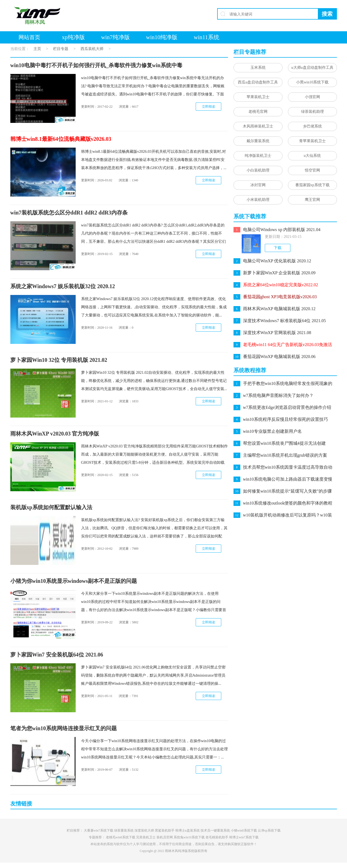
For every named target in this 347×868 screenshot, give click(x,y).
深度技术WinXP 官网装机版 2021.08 (277, 333)
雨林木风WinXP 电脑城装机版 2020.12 (279, 309)
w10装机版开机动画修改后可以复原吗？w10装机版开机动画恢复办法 (288, 516)
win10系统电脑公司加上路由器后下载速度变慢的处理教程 (288, 480)
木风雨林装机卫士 (258, 126)
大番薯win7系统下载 (99, 830)
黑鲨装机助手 (165, 830)
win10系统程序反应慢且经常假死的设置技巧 (285, 419)
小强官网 (312, 97)
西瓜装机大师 (92, 49)
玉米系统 (258, 68)
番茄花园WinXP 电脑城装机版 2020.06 (279, 357)
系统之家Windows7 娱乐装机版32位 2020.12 (63, 286)
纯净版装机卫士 (258, 156)
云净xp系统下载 (269, 830)
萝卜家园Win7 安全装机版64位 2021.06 (57, 655)
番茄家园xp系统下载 (312, 185)
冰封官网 (258, 185)
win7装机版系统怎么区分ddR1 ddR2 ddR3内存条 (69, 213)
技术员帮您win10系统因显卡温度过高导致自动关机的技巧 (288, 468)
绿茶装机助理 (312, 112)
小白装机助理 (258, 170)
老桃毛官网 (258, 112)
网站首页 (29, 37)
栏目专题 (61, 49)
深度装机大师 (144, 830)
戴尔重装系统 (258, 141)
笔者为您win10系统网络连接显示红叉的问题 (64, 728)
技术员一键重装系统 (215, 830)
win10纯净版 (162, 37)
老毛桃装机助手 (217, 837)
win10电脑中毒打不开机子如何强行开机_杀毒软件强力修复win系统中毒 (96, 65)
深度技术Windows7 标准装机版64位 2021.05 (285, 321)
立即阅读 (208, 107)
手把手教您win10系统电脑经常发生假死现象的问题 (288, 384)
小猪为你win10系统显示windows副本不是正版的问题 (74, 581)
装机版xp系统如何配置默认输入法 (51, 507)
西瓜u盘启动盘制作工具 (258, 82)
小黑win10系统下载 (312, 82)
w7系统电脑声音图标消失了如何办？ (278, 395)
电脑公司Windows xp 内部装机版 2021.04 (282, 230)
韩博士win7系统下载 (244, 837)
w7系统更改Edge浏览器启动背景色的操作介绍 (287, 407)
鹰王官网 (312, 200)
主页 (37, 49)
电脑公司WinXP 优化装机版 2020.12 (277, 261)
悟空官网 (312, 170)
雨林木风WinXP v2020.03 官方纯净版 (55, 434)
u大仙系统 (312, 156)
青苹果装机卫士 (312, 141)
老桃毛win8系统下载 (121, 837)
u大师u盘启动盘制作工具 (312, 68)
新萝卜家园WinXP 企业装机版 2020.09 (279, 273)
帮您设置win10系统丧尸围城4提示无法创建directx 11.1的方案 (284, 444)
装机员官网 (165, 837)
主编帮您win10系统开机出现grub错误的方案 (285, 455)
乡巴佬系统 (312, 126)
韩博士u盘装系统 (188, 830)
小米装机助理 (258, 200)
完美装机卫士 (146, 837)
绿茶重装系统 (124, 830)
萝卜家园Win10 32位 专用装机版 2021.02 (59, 360)
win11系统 (207, 37)
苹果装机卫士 (258, 97)
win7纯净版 (116, 37)
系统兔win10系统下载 (189, 837)
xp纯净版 (73, 37)
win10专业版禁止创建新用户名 (272, 431)
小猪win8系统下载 (244, 830)
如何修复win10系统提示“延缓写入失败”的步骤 (287, 491)
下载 (278, 248)
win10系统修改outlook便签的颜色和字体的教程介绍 (288, 504)
